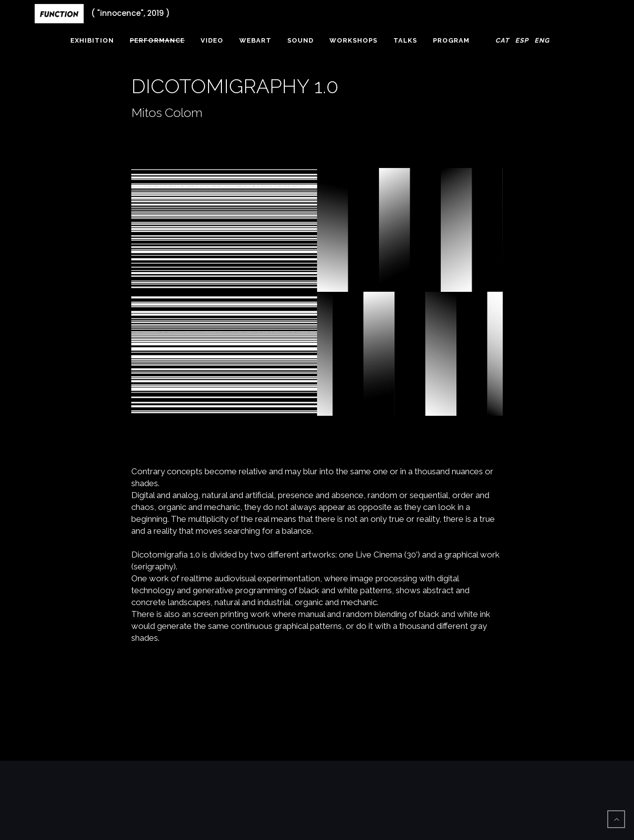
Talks (405, 40)
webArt (255, 40)
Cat (502, 40)
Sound (300, 40)
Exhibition (92, 40)
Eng (542, 40)
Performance (157, 40)
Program (451, 40)
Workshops (353, 40)
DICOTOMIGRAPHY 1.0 (235, 86)
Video (212, 40)
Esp (522, 40)
